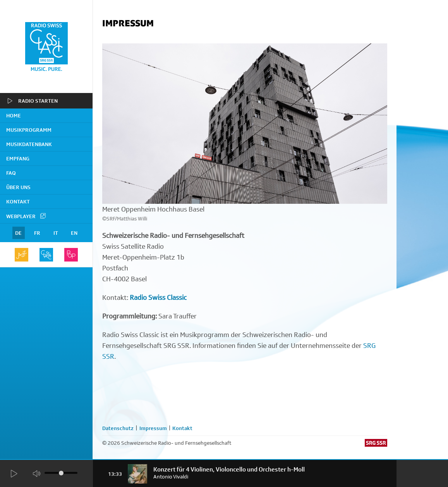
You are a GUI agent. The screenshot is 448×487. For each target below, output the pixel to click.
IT (56, 233)
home (14, 115)
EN (74, 233)
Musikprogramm (29, 130)
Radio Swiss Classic (158, 298)
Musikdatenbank (29, 144)
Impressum (153, 428)
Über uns (18, 187)
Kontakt (18, 201)
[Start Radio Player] (14, 474)
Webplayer (26, 216)
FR (37, 233)
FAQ (11, 173)
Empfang (18, 158)
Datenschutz (118, 428)
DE (18, 233)
